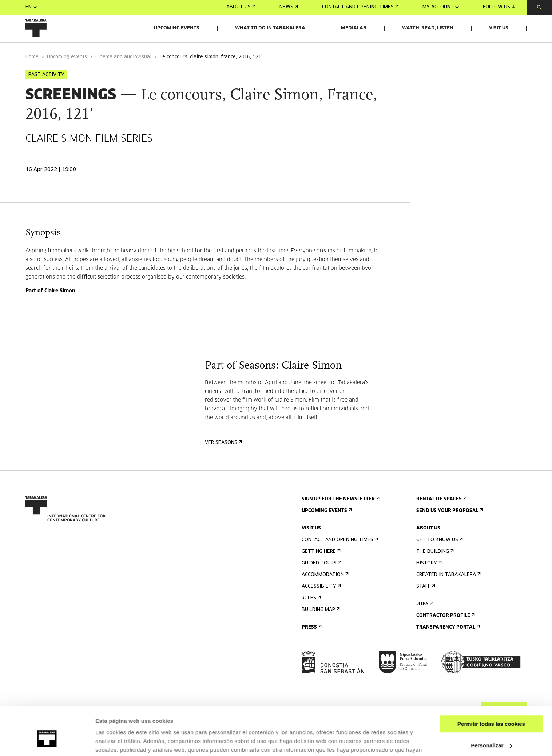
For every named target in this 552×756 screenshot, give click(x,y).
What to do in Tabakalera (270, 28)
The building (434, 567)
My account (441, 7)
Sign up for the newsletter (340, 514)
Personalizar (491, 708)
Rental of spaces (441, 514)
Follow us (499, 7)
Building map (320, 625)
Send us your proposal (449, 526)
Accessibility (321, 602)
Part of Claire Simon (50, 306)
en (31, 7)
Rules (311, 613)
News (289, 7)
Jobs (424, 619)
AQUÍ (345, 722)
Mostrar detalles (117, 742)
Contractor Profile (445, 631)
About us (241, 7)
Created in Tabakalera (448, 590)
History (428, 578)
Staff (425, 602)
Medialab (354, 28)
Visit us (499, 28)
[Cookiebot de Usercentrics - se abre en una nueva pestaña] (47, 742)
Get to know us (439, 555)
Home (32, 72)
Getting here (320, 567)
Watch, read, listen (428, 28)
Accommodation (324, 590)
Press (311, 643)
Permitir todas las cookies (491, 687)
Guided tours (321, 578)
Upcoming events (177, 28)
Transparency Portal (447, 643)
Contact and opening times (360, 7)
